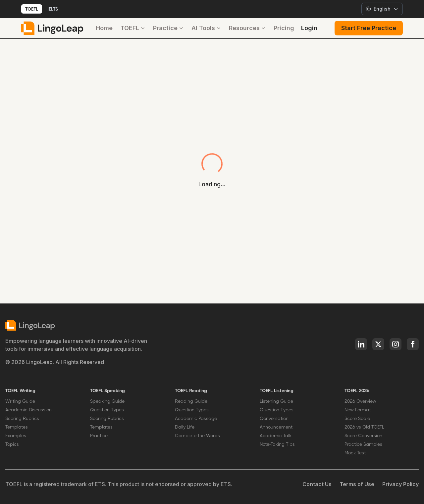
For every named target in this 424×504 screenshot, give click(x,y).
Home (104, 28)
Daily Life (185, 427)
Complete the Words (197, 435)
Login (309, 28)
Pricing (284, 28)
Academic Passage (196, 418)
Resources (247, 28)
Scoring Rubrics (22, 418)
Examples (16, 435)
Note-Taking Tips (277, 444)
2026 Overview (360, 401)
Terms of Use (357, 484)
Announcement (276, 427)
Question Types (107, 410)
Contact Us (317, 484)
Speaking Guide (107, 401)
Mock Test (355, 453)
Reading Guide (191, 401)
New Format (358, 410)
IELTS (53, 9)
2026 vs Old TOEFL (364, 427)
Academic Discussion (28, 410)
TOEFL (32, 9)
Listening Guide (276, 401)
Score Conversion (363, 435)
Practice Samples (363, 444)
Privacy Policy (400, 484)
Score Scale (357, 418)
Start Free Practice (369, 28)
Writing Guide (20, 401)
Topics (12, 444)
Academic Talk (276, 435)
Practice (168, 28)
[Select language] (382, 9)
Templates (17, 427)
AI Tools (206, 28)
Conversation (274, 418)
